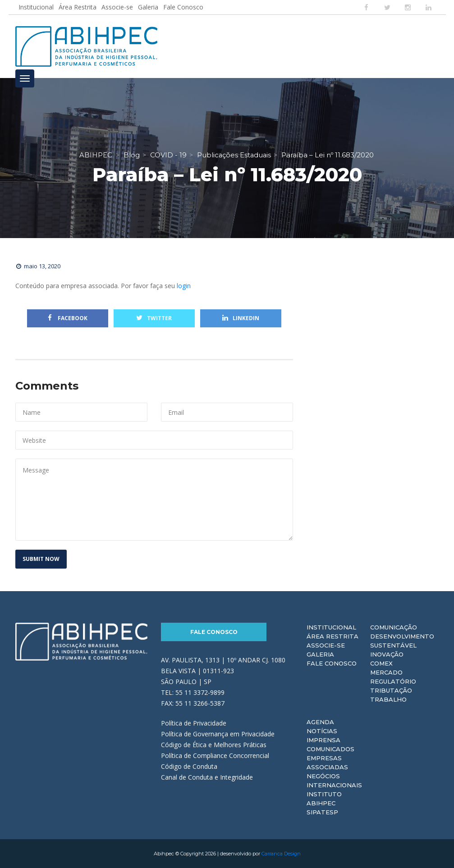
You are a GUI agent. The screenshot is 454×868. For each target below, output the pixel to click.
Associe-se (117, 7)
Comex (381, 663)
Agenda (320, 722)
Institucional (36, 7)
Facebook (68, 318)
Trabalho (388, 699)
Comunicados (330, 749)
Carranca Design (281, 854)
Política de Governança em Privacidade (218, 734)
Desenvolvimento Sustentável (402, 641)
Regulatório (393, 681)
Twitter (154, 318)
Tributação (391, 690)
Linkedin (241, 318)
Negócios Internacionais (334, 781)
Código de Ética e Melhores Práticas (214, 745)
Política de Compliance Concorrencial (215, 755)
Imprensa (323, 740)
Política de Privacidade (194, 723)
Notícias (322, 731)
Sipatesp (322, 812)
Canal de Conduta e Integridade (207, 777)
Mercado (386, 672)
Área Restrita (78, 7)
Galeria (148, 7)
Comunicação (394, 627)
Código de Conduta (189, 766)
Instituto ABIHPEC (324, 799)
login (184, 286)
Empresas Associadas (327, 762)
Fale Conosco (183, 7)
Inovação (387, 654)
